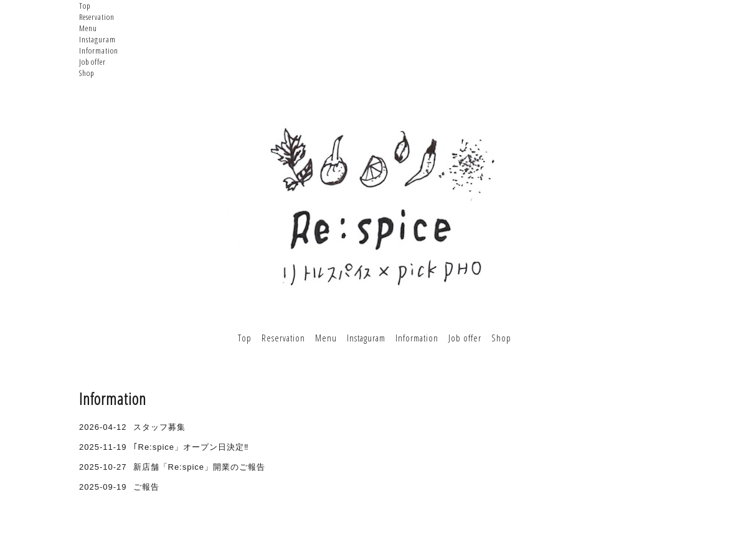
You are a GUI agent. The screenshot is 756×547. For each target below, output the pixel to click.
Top (85, 6)
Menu (88, 28)
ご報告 (146, 487)
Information (99, 50)
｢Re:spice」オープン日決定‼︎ (191, 447)
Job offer (92, 62)
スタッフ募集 (159, 427)
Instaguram (97, 39)
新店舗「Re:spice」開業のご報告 (200, 467)
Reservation (97, 17)
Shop (87, 73)
